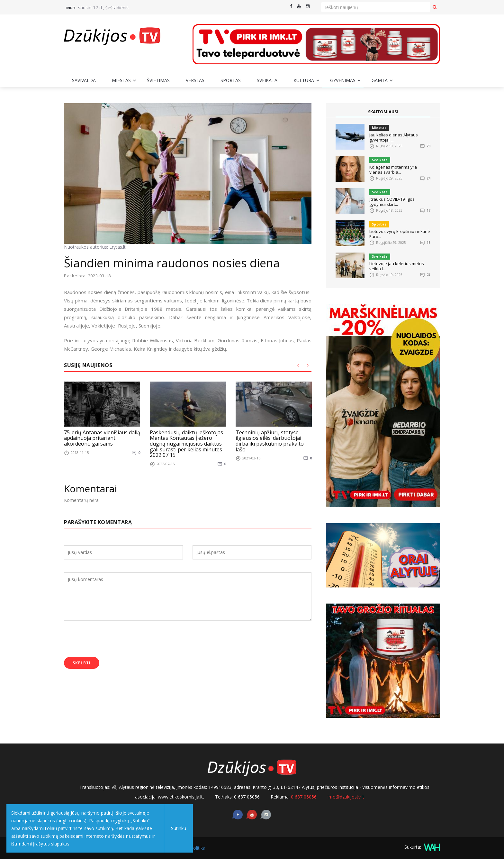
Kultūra (304, 80)
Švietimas (158, 80)
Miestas (121, 80)
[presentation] (113, 639)
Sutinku (177, 828)
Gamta (380, 80)
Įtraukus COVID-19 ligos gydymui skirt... (392, 202)
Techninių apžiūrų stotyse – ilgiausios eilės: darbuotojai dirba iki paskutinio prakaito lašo (270, 441)
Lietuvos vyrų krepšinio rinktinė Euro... (400, 234)
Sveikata (267, 80)
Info (70, 8)
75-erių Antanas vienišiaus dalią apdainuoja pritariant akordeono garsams (102, 438)
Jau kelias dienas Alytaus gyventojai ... (394, 137)
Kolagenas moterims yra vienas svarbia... (393, 170)
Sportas (231, 80)
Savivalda (84, 80)
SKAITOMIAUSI (383, 112)
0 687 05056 (304, 797)
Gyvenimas (343, 80)
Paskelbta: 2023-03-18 (87, 276)
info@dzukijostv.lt (346, 797)
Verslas (195, 80)
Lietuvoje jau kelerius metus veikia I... (397, 266)
